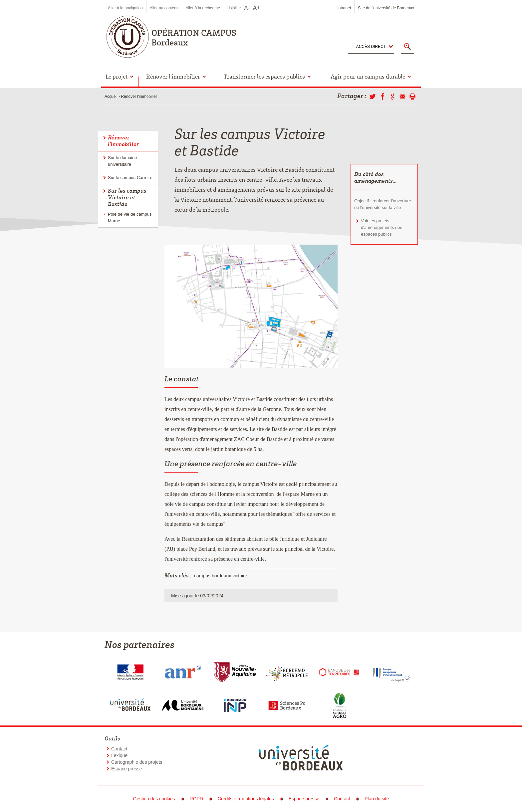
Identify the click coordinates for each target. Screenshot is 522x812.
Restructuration (198, 539)
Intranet (344, 8)
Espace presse (127, 769)
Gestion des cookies (154, 799)
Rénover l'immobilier (139, 97)
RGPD (196, 799)
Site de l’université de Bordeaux (386, 8)
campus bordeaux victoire (221, 576)
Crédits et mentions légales (246, 799)
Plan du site (377, 799)
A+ (257, 8)
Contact (119, 749)
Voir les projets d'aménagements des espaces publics (382, 227)
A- (247, 8)
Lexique (119, 755)
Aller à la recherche (203, 8)
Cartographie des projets (137, 762)
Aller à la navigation (125, 8)
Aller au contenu (164, 8)
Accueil (111, 97)
